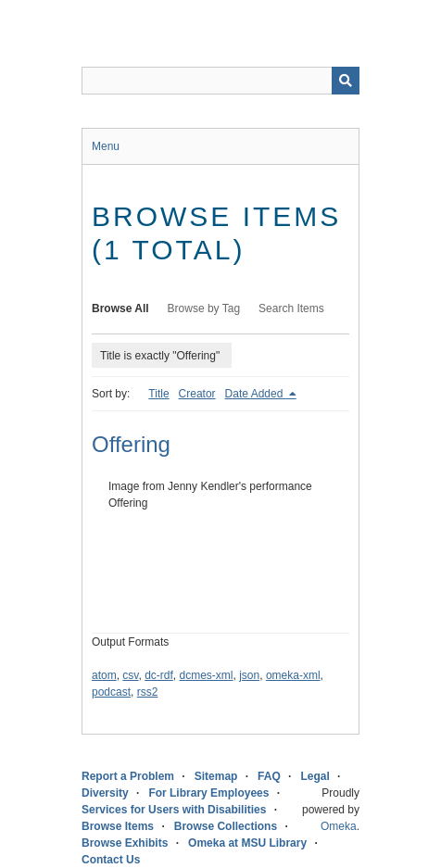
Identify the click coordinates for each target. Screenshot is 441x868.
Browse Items (118, 826)
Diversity (105, 793)
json (249, 675)
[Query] (220, 81)
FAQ (269, 776)
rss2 (148, 692)
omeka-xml (293, 675)
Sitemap (216, 776)
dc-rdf (159, 675)
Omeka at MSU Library (247, 843)
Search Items (291, 308)
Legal (315, 776)
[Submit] (346, 81)
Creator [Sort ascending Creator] (197, 394)
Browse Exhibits (125, 843)
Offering (131, 444)
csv (130, 675)
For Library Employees (208, 793)
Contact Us (111, 860)
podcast (111, 692)
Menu (106, 146)
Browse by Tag (204, 308)
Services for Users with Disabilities (174, 810)
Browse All (120, 308)
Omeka (339, 826)
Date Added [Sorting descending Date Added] (256, 394)
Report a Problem (128, 776)
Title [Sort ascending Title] (158, 394)
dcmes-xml (207, 675)
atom (104, 675)
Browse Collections (226, 826)
